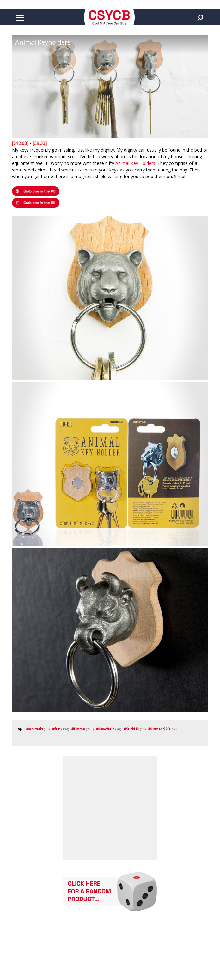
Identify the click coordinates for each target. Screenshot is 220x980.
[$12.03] (21, 143)
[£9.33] (40, 143)
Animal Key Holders (135, 163)
